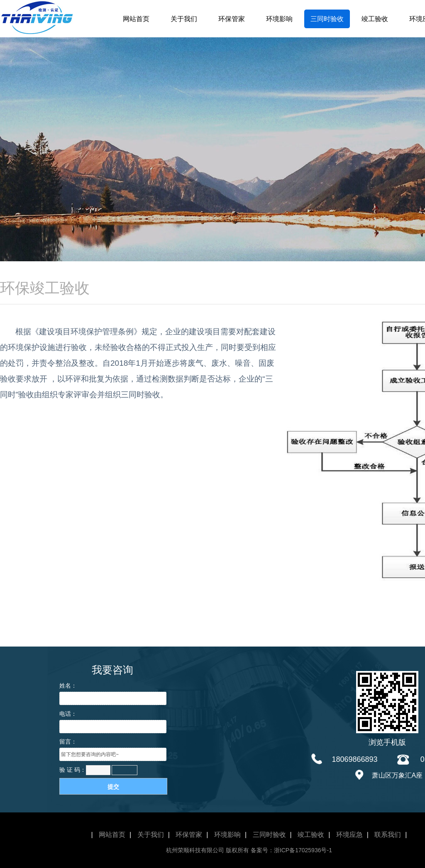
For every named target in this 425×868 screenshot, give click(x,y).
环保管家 (232, 19)
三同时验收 (327, 19)
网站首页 (136, 19)
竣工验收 (375, 19)
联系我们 (388, 835)
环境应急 (349, 835)
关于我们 (184, 19)
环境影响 (279, 19)
